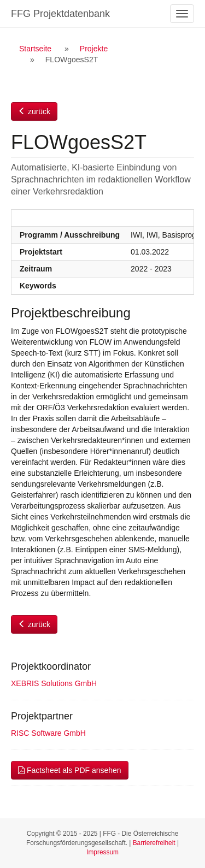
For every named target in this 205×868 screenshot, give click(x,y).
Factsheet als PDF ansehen (70, 770)
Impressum (102, 852)
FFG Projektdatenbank (60, 14)
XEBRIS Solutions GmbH (54, 683)
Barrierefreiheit (154, 843)
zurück (34, 111)
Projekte (94, 49)
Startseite (35, 49)
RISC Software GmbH (48, 733)
